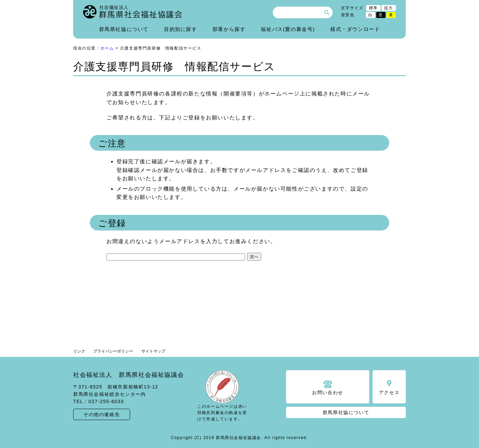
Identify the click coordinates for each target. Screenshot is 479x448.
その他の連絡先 (102, 414)
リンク (79, 351)
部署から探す (229, 29)
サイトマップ (153, 351)
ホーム (107, 48)
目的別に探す (181, 29)
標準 (373, 8)
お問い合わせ (328, 392)
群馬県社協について (124, 29)
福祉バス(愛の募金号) (288, 29)
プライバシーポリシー (113, 351)
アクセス (389, 392)
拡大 (389, 8)
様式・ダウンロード (355, 29)
